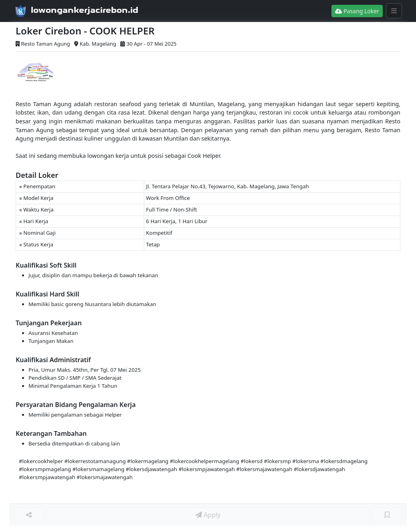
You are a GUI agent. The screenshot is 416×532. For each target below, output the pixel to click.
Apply (208, 515)
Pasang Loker (357, 11)
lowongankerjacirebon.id (85, 10)
